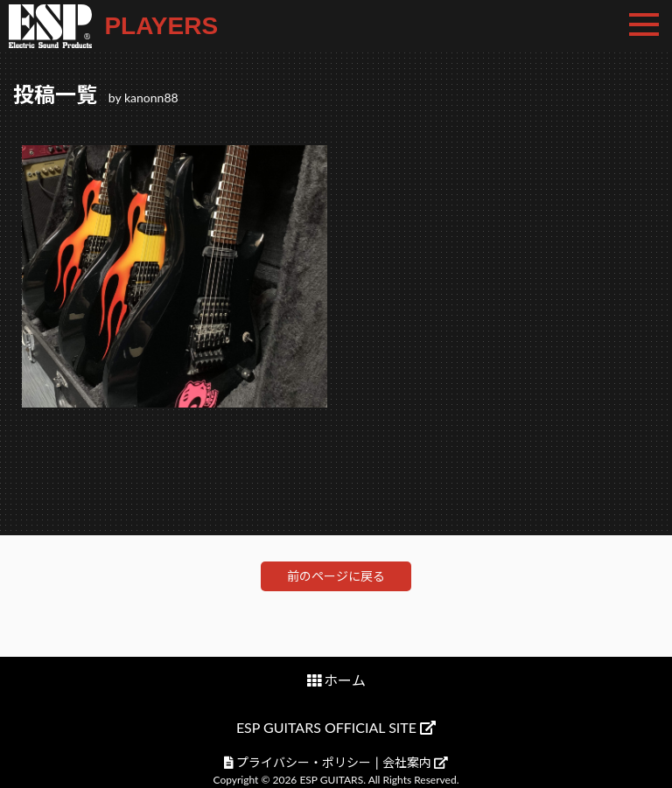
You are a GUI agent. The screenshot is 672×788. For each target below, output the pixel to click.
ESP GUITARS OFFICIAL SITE (336, 727)
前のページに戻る (336, 576)
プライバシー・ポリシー (304, 762)
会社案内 (415, 762)
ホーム (345, 680)
